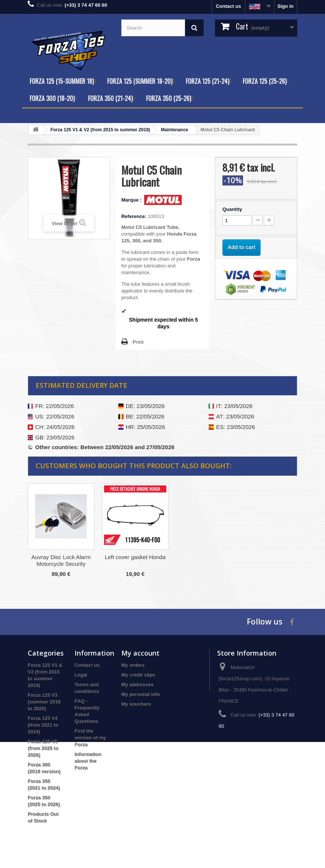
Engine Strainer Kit (135, 557)
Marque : (132, 200)
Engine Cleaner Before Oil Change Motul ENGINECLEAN (61, 564)
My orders (133, 665)
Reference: (134, 216)
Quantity (232, 209)
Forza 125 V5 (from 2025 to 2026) (43, 748)
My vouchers (136, 704)
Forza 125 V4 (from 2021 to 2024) (43, 725)
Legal (81, 675)
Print (138, 342)
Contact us (228, 6)
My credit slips (138, 675)
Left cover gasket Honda (284, 557)
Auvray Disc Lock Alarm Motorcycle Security (209, 560)
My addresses (137, 685)
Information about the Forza (88, 761)
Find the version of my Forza (90, 738)
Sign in (285, 6)
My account (140, 653)
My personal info (141, 694)
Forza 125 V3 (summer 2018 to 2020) (44, 702)
